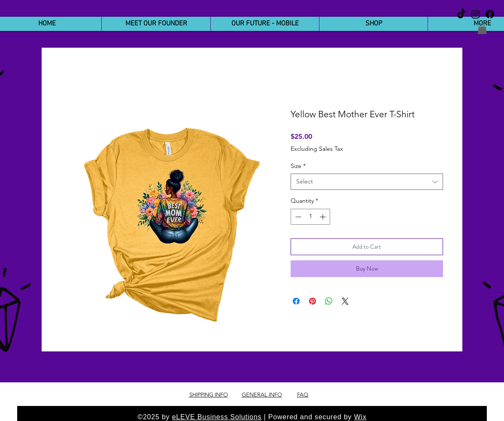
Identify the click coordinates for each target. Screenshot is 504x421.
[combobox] (367, 182)
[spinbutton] (310, 217)
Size (298, 166)
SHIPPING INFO (209, 395)
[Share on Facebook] (296, 301)
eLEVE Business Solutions (217, 417)
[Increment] (323, 217)
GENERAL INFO (262, 395)
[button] (482, 28)
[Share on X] (345, 301)
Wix (360, 417)
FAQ (303, 395)
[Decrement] (297, 217)
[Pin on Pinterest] (313, 301)
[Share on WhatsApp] (329, 301)
